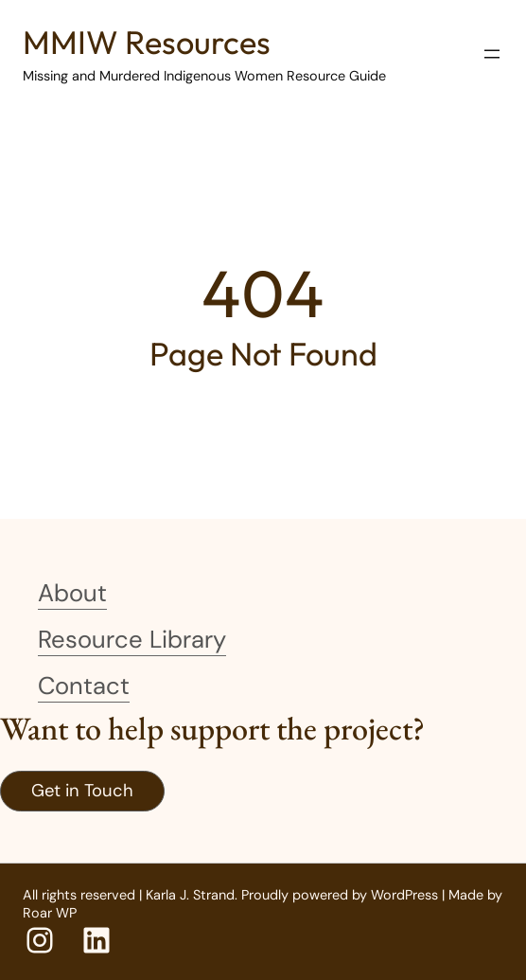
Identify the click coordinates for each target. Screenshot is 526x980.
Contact (84, 686)
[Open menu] (492, 54)
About (72, 593)
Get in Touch (82, 791)
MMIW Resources (147, 42)
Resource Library (132, 639)
